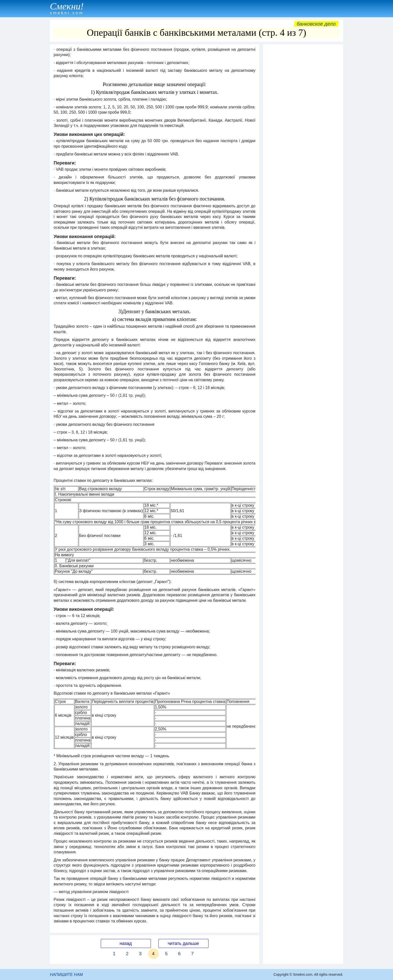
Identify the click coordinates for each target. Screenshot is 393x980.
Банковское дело (316, 24)
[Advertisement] (303, 122)
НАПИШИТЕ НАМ (66, 975)
